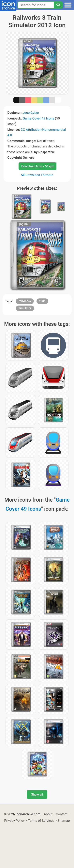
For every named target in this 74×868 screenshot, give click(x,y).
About (48, 814)
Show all (37, 794)
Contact (62, 814)
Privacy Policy (14, 821)
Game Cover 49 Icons (38, 118)
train (42, 301)
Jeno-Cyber (31, 113)
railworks (25, 301)
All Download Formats (37, 175)
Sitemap (64, 821)
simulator (25, 308)
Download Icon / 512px (37, 166)
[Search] (58, 5)
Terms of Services (41, 821)
